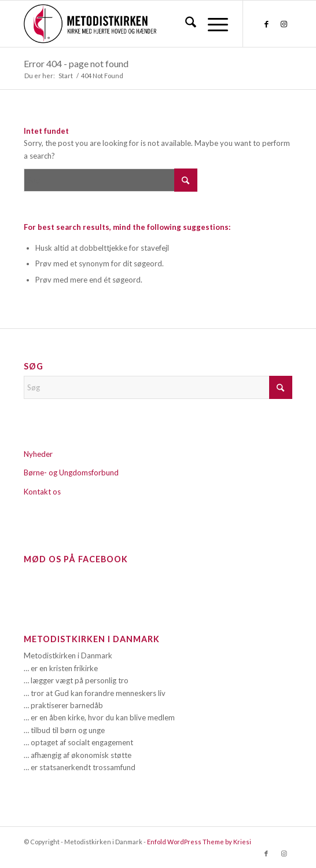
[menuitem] (185, 24)
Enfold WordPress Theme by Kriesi (199, 842)
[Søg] (185, 24)
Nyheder (38, 454)
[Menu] (212, 24)
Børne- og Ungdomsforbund (71, 473)
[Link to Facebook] (266, 24)
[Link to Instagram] (284, 24)
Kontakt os (42, 492)
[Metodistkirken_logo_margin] (131, 24)
